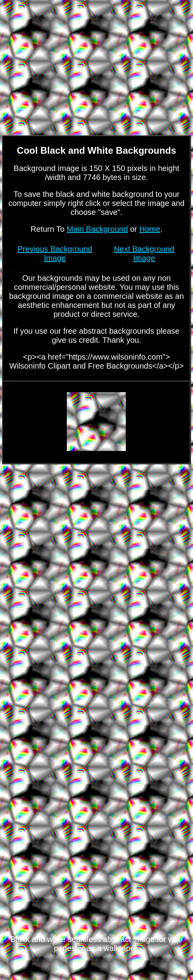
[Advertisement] (96, 528)
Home (150, 229)
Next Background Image (144, 254)
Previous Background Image (55, 254)
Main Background (97, 229)
